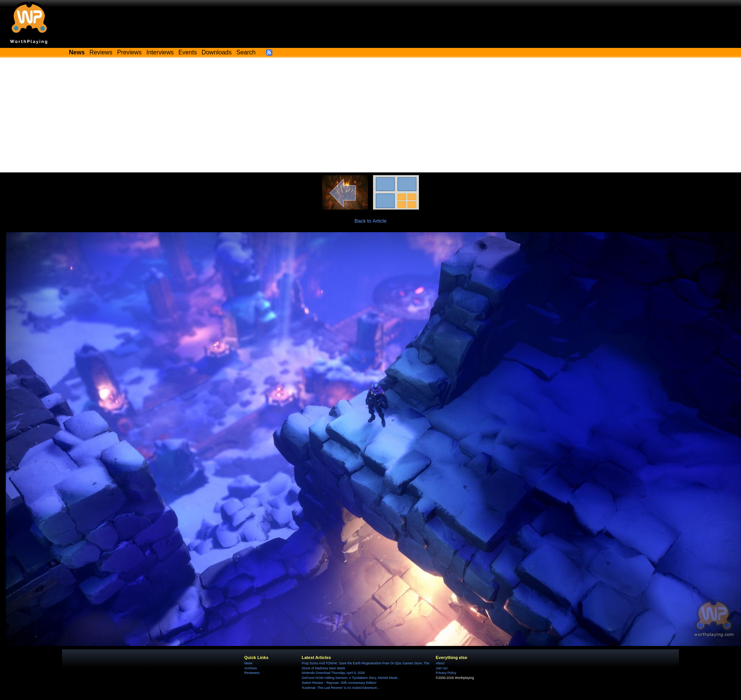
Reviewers (252, 673)
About (440, 663)
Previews (129, 52)
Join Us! (442, 668)
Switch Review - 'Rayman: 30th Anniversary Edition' (339, 683)
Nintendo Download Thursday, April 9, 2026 (333, 673)
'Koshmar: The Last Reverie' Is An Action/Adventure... (341, 688)
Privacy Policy (446, 673)
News (248, 663)
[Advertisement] (371, 115)
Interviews (160, 52)
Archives (251, 668)
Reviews (101, 52)
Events (188, 52)
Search (246, 52)
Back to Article (371, 221)
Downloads (217, 52)
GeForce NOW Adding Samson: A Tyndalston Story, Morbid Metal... (351, 678)
